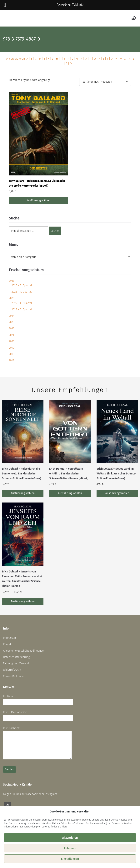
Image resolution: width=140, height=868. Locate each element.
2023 (12, 322)
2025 (12, 298)
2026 (12, 281)
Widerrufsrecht (12, 670)
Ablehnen (70, 848)
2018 (12, 354)
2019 (12, 348)
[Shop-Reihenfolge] (105, 82)
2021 (11, 335)
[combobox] (70, 257)
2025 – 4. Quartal (22, 303)
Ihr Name (38, 699)
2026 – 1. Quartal (22, 292)
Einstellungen (70, 859)
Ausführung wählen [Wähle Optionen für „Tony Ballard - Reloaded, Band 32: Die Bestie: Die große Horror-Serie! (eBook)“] (38, 201)
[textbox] (25, 257)
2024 (12, 316)
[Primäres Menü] (134, 18)
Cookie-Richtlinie (13, 676)
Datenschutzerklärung (16, 657)
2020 (12, 341)
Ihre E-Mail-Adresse (38, 715)
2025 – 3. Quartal (22, 309)
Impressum (10, 638)
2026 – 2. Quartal (22, 285)
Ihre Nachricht (37, 743)
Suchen (55, 231)
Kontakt (8, 644)
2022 (12, 329)
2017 (11, 360)
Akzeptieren (70, 838)
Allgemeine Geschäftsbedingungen (24, 651)
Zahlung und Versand (16, 663)
